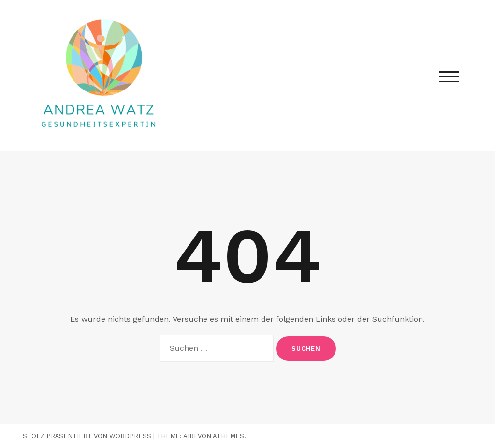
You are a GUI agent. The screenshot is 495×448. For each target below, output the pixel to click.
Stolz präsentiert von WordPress (87, 436)
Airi (189, 436)
